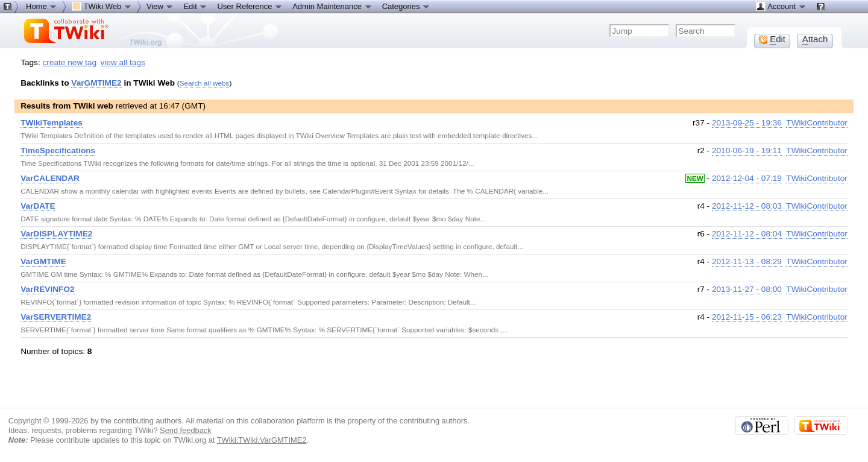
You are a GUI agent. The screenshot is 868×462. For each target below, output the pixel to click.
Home (42, 6)
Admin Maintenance (332, 6)
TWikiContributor (817, 123)
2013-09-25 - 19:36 (747, 123)
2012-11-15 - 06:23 (747, 317)
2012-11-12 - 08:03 (747, 206)
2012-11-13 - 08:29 (747, 261)
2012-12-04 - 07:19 (747, 178)
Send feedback (186, 430)
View (160, 6)
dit (772, 39)
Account (781, 6)
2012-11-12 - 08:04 (747, 234)
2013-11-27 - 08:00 (747, 289)
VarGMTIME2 (96, 83)
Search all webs (205, 83)
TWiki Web (102, 6)
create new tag (70, 62)
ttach (815, 39)
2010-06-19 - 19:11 (747, 150)
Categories (406, 6)
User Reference (250, 6)
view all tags (123, 62)
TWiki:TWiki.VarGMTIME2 (262, 440)
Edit (195, 6)
